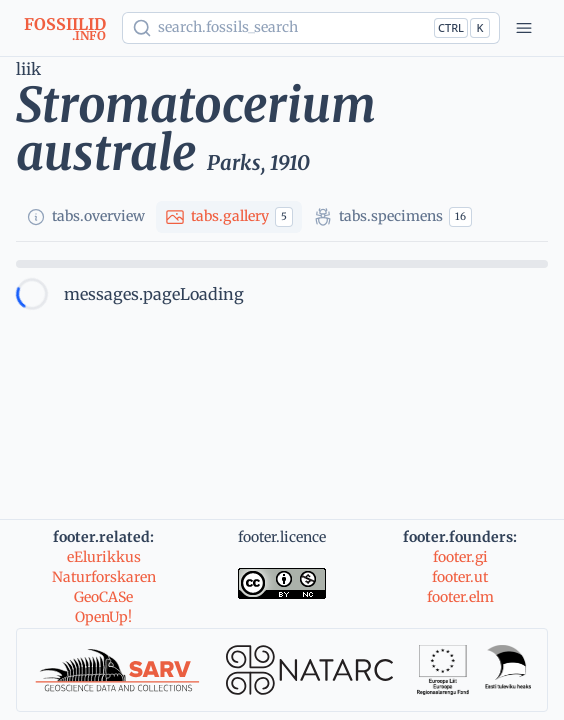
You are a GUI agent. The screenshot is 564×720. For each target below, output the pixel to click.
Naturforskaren (104, 577)
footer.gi (460, 557)
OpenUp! (103, 617)
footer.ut (460, 577)
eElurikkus (104, 557)
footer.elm (460, 597)
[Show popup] (311, 28)
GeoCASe (103, 597)
